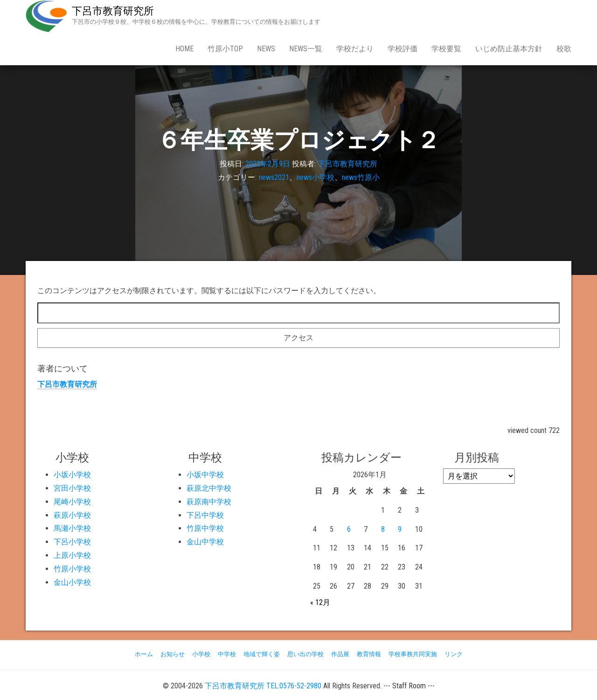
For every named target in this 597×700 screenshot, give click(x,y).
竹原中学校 (205, 528)
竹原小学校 (72, 569)
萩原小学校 (72, 515)
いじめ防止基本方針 (509, 49)
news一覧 (306, 49)
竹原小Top (225, 49)
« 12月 (320, 602)
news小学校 (316, 177)
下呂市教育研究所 (113, 11)
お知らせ (173, 654)
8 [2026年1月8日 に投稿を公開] (383, 529)
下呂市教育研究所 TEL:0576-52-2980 (263, 686)
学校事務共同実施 (413, 654)
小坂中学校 (205, 475)
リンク (454, 654)
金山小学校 (72, 582)
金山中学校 (205, 542)
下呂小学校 (72, 542)
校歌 (564, 49)
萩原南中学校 (209, 502)
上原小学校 (72, 555)
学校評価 (403, 49)
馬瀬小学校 (72, 528)
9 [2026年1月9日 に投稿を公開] (400, 529)
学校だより (355, 49)
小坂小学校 (72, 475)
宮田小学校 (72, 488)
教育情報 (369, 654)
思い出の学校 (305, 654)
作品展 (340, 654)
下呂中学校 (205, 515)
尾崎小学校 (72, 502)
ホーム (144, 654)
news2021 (274, 177)
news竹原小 (361, 177)
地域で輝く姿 (262, 654)
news (266, 49)
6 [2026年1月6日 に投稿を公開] (349, 529)
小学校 (201, 654)
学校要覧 (446, 49)
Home (184, 49)
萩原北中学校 (209, 488)
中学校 (227, 654)
